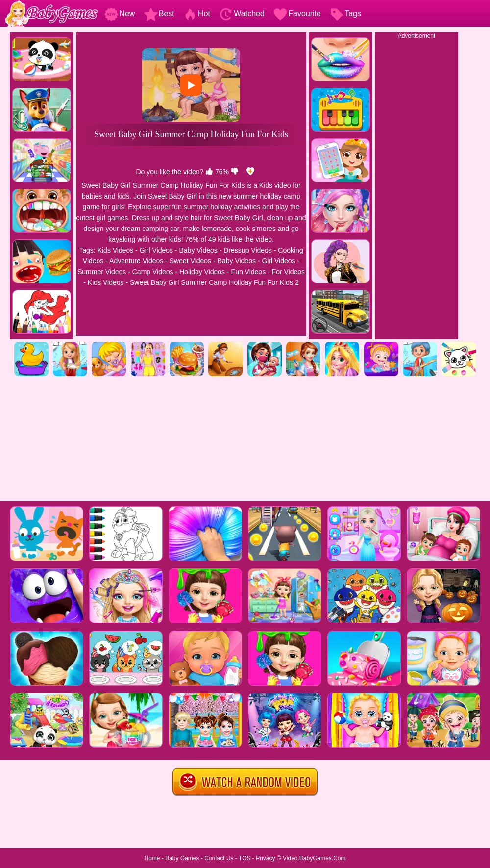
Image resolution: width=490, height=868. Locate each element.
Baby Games (182, 858)
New (120, 13)
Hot (197, 13)
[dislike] (235, 172)
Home (152, 858)
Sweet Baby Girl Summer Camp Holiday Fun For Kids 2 (214, 282)
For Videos (288, 272)
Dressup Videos (248, 250)
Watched (242, 13)
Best (159, 13)
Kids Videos (116, 250)
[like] (209, 172)
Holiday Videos (202, 272)
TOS (245, 858)
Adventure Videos (136, 261)
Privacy (265, 858)
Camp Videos (153, 272)
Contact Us (219, 858)
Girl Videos (156, 250)
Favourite (297, 13)
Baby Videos (198, 250)
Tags (345, 13)
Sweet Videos (190, 261)
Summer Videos (102, 272)
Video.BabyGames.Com (314, 858)
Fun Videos (249, 272)
